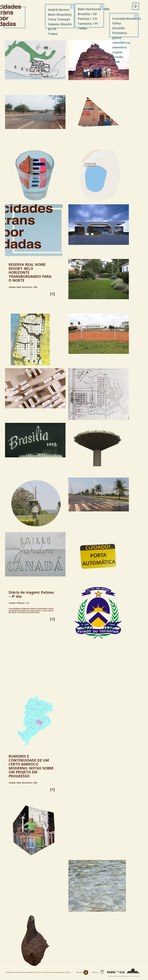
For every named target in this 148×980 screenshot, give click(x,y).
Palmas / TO (87, 19)
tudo (116, 62)
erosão (118, 57)
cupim (117, 52)
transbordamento (127, 18)
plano (117, 38)
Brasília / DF (87, 14)
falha (117, 23)
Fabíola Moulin (60, 24)
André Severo (59, 9)
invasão (119, 28)
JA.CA (52, 29)
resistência (121, 42)
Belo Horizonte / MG (94, 9)
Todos (82, 28)
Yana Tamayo (59, 19)
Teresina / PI (88, 23)
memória (120, 47)
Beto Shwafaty (60, 14)
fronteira (120, 33)
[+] (52, 294)
